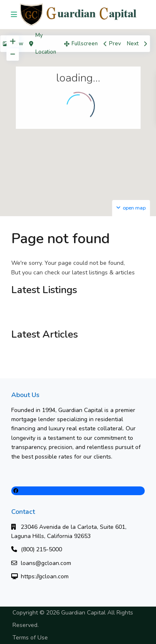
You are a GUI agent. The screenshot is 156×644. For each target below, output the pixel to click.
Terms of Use (30, 638)
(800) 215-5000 (41, 549)
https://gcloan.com (45, 576)
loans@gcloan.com (46, 563)
